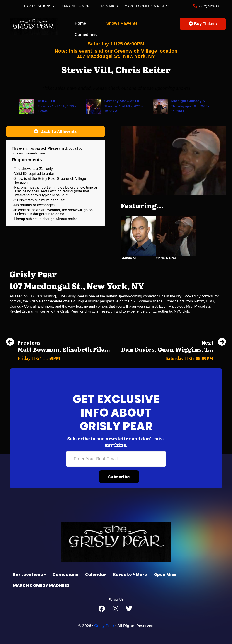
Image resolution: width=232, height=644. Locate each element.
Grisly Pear (104, 626)
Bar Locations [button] (39, 6)
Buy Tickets (203, 24)
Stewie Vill (129, 258)
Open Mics (108, 6)
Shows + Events (122, 23)
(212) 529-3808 (210, 6)
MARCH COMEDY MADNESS (148, 6)
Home (80, 23)
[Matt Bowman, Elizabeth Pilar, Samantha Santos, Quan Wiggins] (58, 357)
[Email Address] (116, 459)
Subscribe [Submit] (119, 477)
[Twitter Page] (129, 610)
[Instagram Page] (115, 610)
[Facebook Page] (102, 610)
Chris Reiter (166, 258)
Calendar (95, 574)
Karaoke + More (77, 6)
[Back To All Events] (55, 132)
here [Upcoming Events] (42, 153)
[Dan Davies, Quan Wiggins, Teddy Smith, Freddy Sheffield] (173, 357)
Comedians (86, 35)
